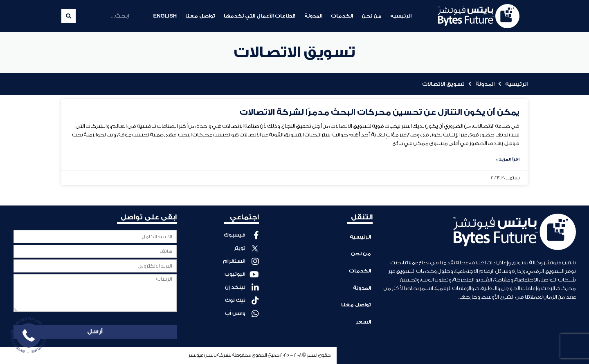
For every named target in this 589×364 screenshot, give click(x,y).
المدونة (313, 16)
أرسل (95, 332)
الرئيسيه (401, 16)
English (165, 16)
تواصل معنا (200, 16)
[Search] (69, 16)
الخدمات (342, 16)
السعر (363, 318)
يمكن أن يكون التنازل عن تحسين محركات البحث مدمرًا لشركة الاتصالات (380, 112)
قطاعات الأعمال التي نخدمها (260, 16)
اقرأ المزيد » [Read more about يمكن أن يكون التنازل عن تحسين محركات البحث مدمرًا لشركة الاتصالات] (508, 159)
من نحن (372, 16)
